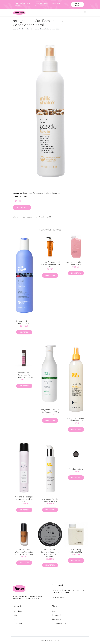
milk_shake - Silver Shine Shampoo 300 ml (24, 322)
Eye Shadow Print (76, 469)
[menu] (85, 12)
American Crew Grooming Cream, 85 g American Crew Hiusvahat (50, 553)
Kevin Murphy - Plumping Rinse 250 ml (76, 263)
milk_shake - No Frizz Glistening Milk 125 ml (50, 500)
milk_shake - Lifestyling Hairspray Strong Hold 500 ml (24, 499)
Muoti (15, 619)
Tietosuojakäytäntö (59, 623)
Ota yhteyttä (56, 615)
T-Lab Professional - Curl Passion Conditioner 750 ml (50, 264)
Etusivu (15, 29)
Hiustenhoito (27, 193)
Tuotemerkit (37, 193)
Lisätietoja (22, 208)
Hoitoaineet (56, 193)
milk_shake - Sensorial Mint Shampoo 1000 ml (50, 411)
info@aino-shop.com (60, 597)
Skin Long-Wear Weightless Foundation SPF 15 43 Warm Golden (24, 552)
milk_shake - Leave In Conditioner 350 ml (76, 420)
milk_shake (47, 193)
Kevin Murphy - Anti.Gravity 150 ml (76, 551)
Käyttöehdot (56, 619)
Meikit (15, 615)
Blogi (54, 611)
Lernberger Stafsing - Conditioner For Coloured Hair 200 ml (24, 375)
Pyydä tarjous (77, 4)
